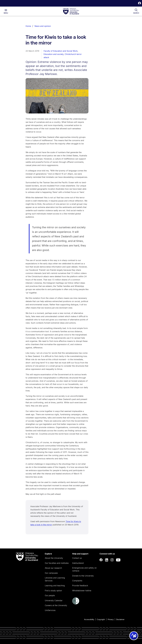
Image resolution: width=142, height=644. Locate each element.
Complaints (77, 581)
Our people (50, 595)
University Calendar (54, 600)
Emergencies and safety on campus (84, 569)
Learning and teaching (55, 586)
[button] (139, 4)
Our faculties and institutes (57, 563)
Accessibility (89, 619)
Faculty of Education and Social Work (61, 51)
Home (28, 26)
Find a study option (53, 591)
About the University (54, 558)
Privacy (111, 619)
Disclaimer (120, 619)
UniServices (50, 610)
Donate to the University (83, 576)
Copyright (101, 619)
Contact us (77, 558)
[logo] (71, 11)
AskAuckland (78, 563)
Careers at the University (56, 605)
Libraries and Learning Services (55, 579)
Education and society (54, 54)
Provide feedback (80, 586)
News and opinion (43, 26)
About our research (53, 568)
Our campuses (51, 573)
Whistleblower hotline (82, 591)
